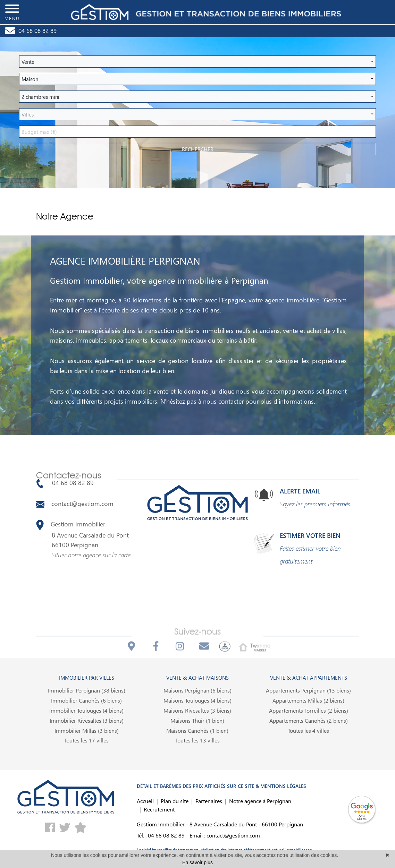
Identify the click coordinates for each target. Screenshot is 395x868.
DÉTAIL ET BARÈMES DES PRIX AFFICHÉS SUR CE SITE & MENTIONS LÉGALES (221, 786)
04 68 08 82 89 (65, 483)
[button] (197, 62)
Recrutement (159, 809)
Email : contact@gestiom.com (225, 835)
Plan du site (175, 801)
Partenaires (209, 801)
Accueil (145, 801)
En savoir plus (197, 862)
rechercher (198, 149)
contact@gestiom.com (75, 504)
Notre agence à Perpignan (260, 801)
